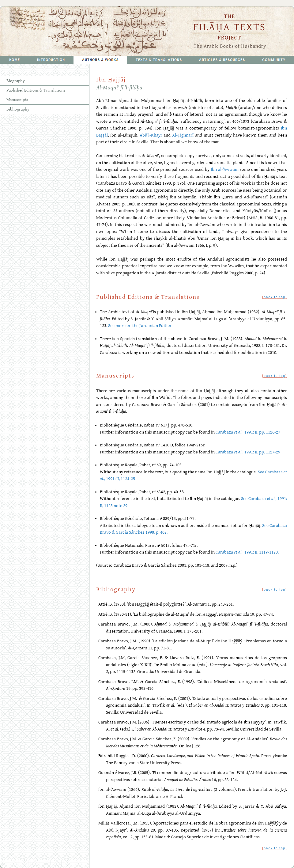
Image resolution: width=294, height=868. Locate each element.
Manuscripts (17, 100)
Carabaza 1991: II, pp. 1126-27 (248, 432)
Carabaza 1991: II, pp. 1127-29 (248, 452)
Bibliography (18, 109)
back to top (275, 297)
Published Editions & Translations (36, 90)
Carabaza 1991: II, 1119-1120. (247, 552)
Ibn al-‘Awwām (225, 169)
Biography (16, 81)
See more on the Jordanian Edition (140, 326)
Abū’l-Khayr (151, 135)
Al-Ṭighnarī (183, 135)
